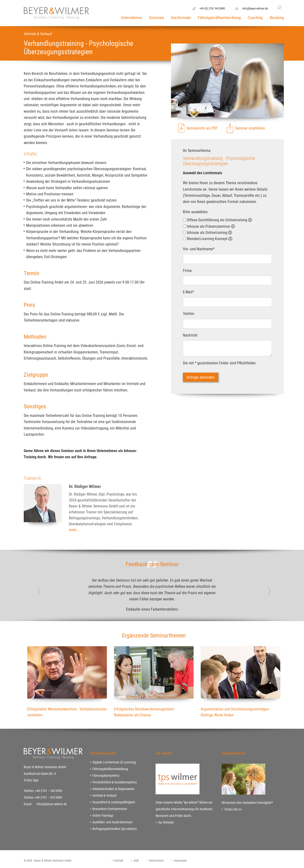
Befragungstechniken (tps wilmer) (114, 829)
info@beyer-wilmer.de (255, 8)
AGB (136, 861)
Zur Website (166, 822)
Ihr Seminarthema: (197, 151)
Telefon (189, 314)
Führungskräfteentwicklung (219, 18)
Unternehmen (131, 18)
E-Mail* (188, 292)
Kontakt (119, 861)
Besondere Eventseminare (110, 809)
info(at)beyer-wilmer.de (52, 804)
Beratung (277, 18)
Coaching (255, 18)
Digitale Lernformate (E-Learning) (114, 762)
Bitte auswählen (195, 212)
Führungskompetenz (106, 776)
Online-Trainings (103, 815)
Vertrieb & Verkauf (104, 796)
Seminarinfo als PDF (202, 128)
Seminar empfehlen (250, 128)
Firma (187, 271)
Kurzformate (181, 18)
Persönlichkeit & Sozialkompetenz (115, 782)
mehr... (74, 530)
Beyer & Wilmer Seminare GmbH (53, 861)
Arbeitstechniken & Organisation (113, 789)
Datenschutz (156, 861)
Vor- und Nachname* (199, 249)
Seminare (157, 18)
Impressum (180, 861)
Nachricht (190, 335)
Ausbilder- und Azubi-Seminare (112, 822)
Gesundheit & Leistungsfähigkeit (114, 802)
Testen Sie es (233, 809)
